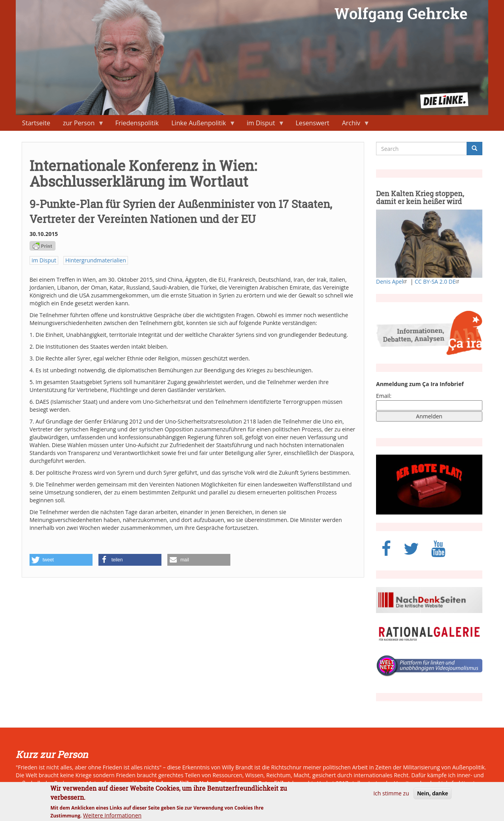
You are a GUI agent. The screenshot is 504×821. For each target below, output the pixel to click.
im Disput (262, 125)
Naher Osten (216, 783)
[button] (61, 560)
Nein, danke (433, 797)
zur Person (81, 125)
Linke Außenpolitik (200, 125)
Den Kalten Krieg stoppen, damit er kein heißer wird (420, 197)
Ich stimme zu (391, 796)
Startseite (36, 123)
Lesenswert (313, 123)
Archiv (353, 125)
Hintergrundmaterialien (96, 260)
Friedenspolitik (137, 123)
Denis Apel (392, 281)
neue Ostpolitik (264, 783)
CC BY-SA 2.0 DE (438, 281)
